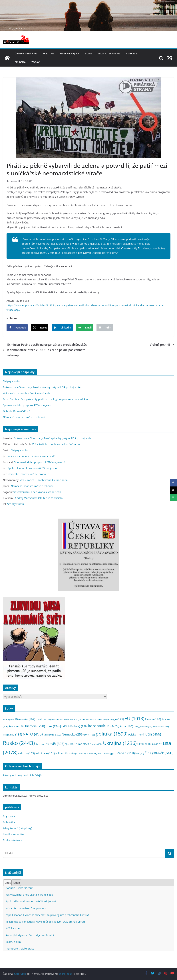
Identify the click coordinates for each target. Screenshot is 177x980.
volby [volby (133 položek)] (62, 753)
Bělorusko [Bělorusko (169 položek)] (25, 719)
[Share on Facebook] (17, 328)
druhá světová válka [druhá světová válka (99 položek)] (94, 719)
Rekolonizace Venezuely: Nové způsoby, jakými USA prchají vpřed (43, 387)
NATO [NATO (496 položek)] (33, 734)
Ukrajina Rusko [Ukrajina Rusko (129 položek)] (150, 744)
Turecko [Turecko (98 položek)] (96, 744)
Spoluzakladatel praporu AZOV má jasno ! (28, 405)
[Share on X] (40, 328)
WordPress (66, 974)
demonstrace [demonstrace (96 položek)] (60, 719)
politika (48, 53)
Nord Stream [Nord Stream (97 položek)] (52, 735)
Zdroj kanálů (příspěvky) (17, 828)
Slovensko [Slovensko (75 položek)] (42, 744)
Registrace (9, 816)
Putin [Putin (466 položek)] (152, 734)
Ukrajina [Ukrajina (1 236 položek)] (120, 743)
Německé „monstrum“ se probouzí (24, 417)
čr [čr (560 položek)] (167, 753)
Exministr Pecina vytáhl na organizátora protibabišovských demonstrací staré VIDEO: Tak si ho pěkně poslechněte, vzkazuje (45, 350)
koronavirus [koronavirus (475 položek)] (104, 726)
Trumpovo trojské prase (20, 949)
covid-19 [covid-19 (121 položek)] (43, 719)
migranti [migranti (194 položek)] (12, 734)
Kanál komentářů (13, 834)
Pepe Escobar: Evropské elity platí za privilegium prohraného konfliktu (45, 399)
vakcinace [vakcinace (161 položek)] (45, 753)
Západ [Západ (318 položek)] (126, 753)
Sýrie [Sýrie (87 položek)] (69, 744)
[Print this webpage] (105, 328)
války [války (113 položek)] (75, 753)
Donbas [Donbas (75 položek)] (76, 720)
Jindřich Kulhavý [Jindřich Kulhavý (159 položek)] (74, 726)
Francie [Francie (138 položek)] (17, 726)
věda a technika (109, 53)
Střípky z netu (11, 381)
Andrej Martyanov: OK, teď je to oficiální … (41, 498)
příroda (20, 62)
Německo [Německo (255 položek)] (73, 734)
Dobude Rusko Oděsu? (17, 411)
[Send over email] (85, 328)
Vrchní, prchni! (162, 345)
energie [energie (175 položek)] (116, 719)
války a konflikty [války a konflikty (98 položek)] (91, 754)
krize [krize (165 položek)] (126, 726)
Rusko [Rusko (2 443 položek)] (19, 743)
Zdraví (36, 62)
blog (88, 53)
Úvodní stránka (26, 53)
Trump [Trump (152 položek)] (82, 744)
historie (131, 53)
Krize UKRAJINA (69, 53)
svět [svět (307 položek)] (57, 744)
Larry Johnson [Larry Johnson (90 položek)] (143, 727)
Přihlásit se (10, 822)
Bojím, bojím (13, 942)
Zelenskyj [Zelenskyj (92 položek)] (109, 753)
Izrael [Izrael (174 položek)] (53, 726)
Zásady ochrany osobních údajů (22, 775)
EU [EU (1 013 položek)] (134, 719)
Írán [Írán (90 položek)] (140, 754)
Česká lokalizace (13, 840)
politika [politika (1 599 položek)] (112, 734)
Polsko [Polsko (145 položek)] (135, 735)
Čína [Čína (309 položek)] (152, 753)
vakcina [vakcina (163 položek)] (26, 753)
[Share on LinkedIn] (62, 328)
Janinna (13, 181)
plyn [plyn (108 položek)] (90, 735)
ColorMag (20, 974)
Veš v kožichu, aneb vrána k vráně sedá (27, 393)
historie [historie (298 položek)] (35, 726)
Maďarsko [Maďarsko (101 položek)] (161, 727)
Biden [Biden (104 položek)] (9, 719)
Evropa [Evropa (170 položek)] (153, 719)
